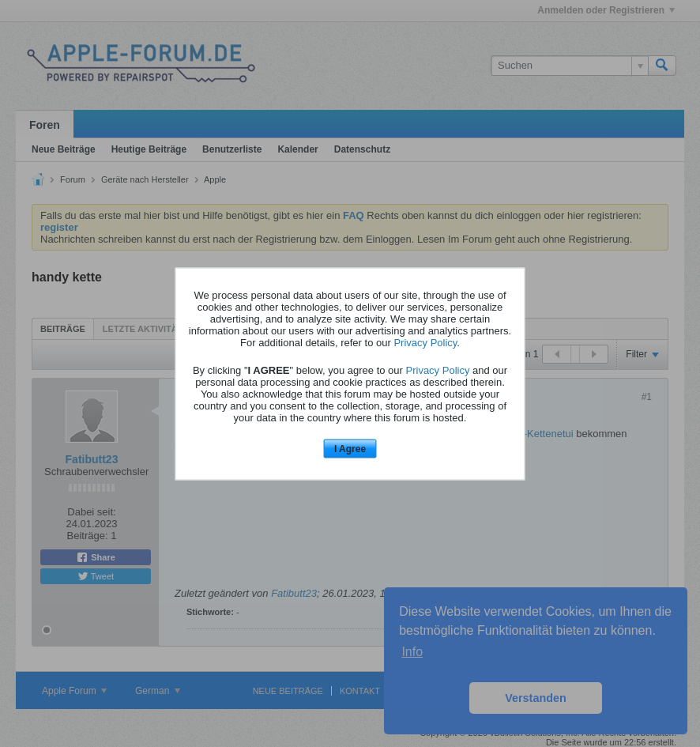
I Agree (350, 449)
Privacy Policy (425, 343)
